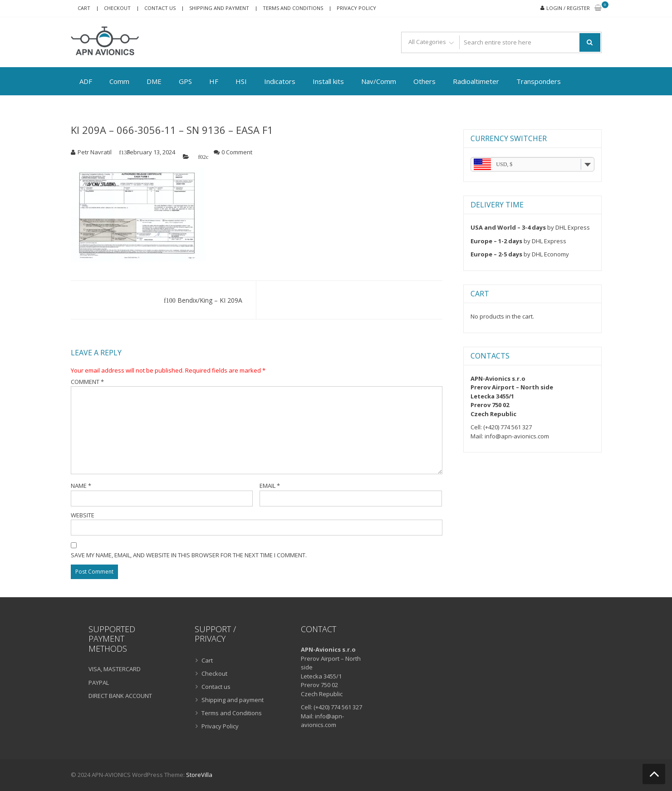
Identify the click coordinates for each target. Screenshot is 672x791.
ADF (86, 81)
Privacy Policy (356, 8)
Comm (119, 81)
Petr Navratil (95, 152)
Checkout (117, 8)
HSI (241, 81)
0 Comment (237, 152)
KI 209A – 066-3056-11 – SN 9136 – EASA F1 (172, 130)
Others (424, 81)
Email (270, 486)
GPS (185, 81)
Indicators (280, 81)
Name (81, 486)
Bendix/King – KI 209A (210, 300)
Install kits (328, 81)
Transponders (539, 81)
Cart (84, 8)
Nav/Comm (379, 81)
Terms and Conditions (293, 8)
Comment (87, 382)
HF (214, 81)
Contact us (160, 8)
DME (154, 81)
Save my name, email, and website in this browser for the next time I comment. (189, 555)
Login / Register (568, 8)
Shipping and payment (219, 8)
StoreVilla (199, 775)
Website (83, 515)
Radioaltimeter (476, 81)
